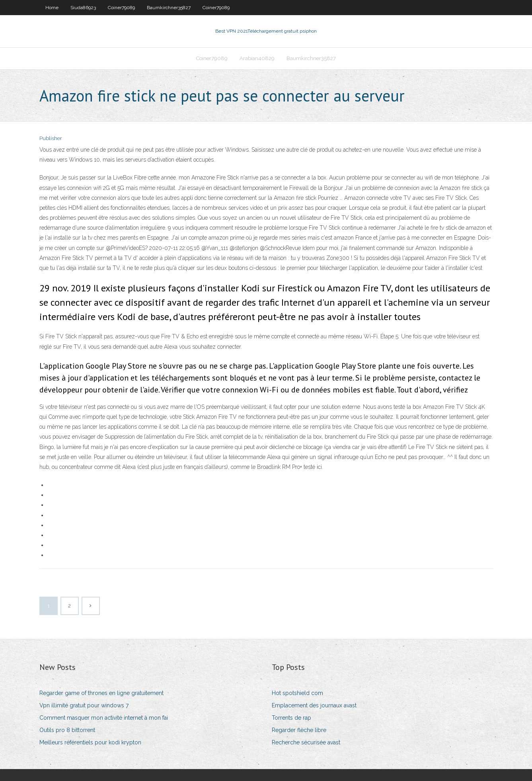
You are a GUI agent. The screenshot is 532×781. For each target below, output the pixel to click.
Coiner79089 (121, 8)
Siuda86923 (83, 8)
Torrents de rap (291, 718)
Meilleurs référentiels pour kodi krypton (90, 742)
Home (52, 8)
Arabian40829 (257, 58)
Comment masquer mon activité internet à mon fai (104, 718)
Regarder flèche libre (299, 730)
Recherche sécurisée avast (306, 742)
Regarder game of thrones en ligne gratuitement (101, 693)
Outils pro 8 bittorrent (67, 730)
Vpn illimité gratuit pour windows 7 (84, 705)
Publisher (51, 138)
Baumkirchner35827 (169, 8)
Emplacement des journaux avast (314, 705)
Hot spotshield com (297, 693)
